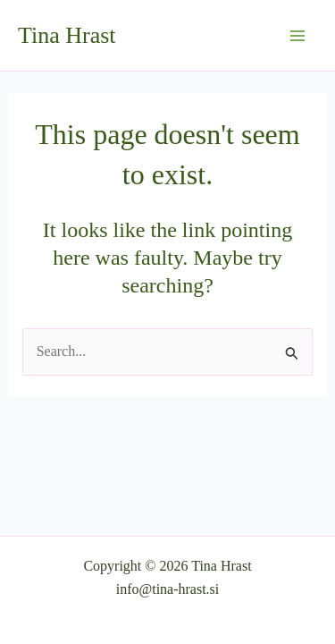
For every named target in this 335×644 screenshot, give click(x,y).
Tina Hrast (67, 35)
